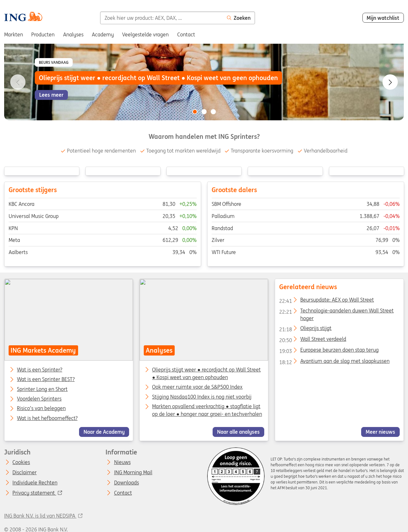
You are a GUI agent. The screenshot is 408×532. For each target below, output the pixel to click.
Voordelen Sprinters (39, 399)
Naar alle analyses (238, 432)
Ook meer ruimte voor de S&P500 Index (198, 387)
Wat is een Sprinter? (40, 370)
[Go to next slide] (390, 82)
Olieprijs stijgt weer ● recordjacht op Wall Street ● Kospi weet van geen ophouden (207, 373)
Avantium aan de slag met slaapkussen (334, 362)
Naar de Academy (104, 432)
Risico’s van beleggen (41, 409)
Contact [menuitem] (186, 34)
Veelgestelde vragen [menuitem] (145, 34)
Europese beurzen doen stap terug (329, 351)
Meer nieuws (380, 432)
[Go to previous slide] (18, 82)
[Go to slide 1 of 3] (195, 112)
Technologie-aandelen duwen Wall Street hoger (336, 312)
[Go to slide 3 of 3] (213, 112)
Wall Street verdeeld (313, 340)
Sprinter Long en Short (42, 389)
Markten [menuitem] (14, 34)
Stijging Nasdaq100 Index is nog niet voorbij (202, 397)
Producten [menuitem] (43, 34)
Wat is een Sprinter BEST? (46, 380)
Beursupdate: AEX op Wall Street (327, 301)
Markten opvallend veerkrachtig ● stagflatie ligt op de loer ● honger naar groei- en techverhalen (207, 410)
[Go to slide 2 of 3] (204, 112)
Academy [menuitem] (103, 34)
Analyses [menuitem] (73, 34)
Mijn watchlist (383, 18)
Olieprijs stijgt (305, 329)
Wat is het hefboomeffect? (47, 418)
